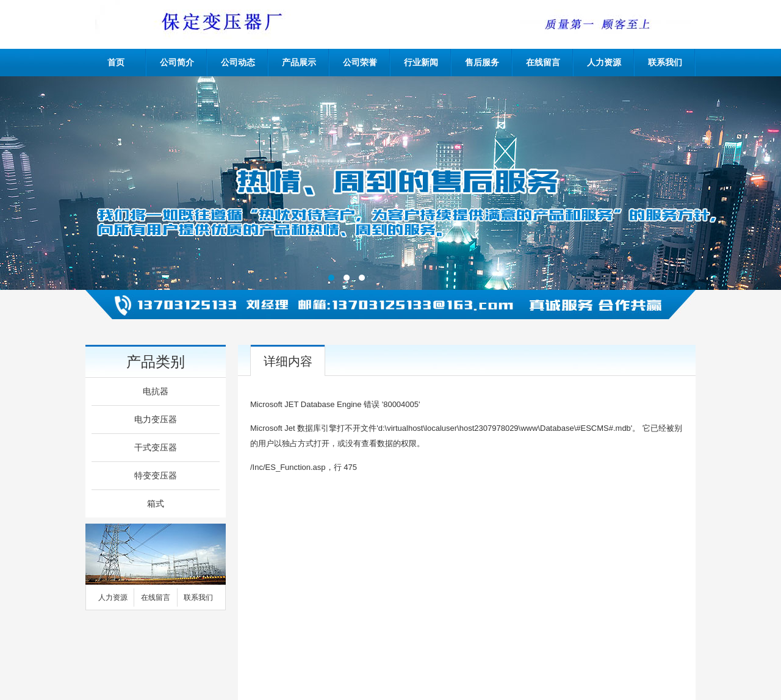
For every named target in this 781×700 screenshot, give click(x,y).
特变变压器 (156, 476)
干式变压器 (156, 448)
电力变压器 (156, 420)
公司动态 (238, 62)
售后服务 (482, 62)
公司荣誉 (360, 62)
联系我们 (665, 62)
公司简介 (177, 62)
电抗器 (156, 391)
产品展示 (299, 62)
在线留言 (543, 62)
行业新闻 (421, 62)
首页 (116, 62)
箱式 (156, 504)
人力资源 (604, 62)
